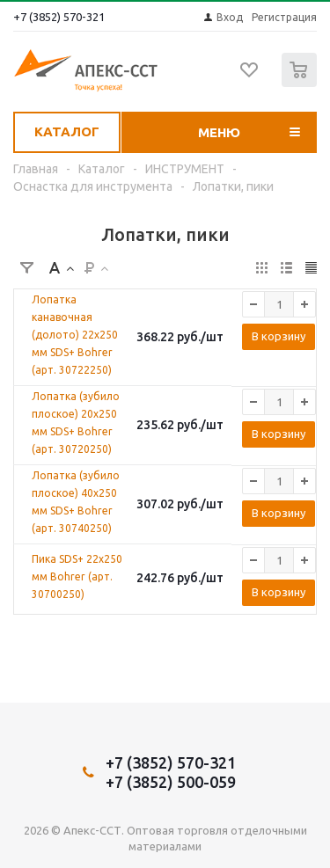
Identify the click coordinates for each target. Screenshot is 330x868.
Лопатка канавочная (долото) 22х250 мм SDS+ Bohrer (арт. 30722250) (75, 335)
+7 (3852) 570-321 (59, 17)
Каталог (67, 131)
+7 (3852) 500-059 (171, 782)
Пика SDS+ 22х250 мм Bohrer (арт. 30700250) (77, 576)
